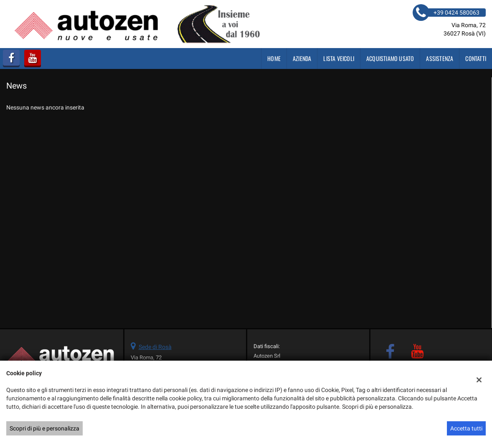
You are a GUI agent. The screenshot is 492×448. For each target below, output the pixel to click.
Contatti (476, 58)
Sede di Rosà (155, 347)
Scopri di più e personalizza (44, 428)
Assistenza (440, 58)
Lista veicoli (339, 58)
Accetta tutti (466, 428)
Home (274, 58)
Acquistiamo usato (390, 58)
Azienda (302, 58)
